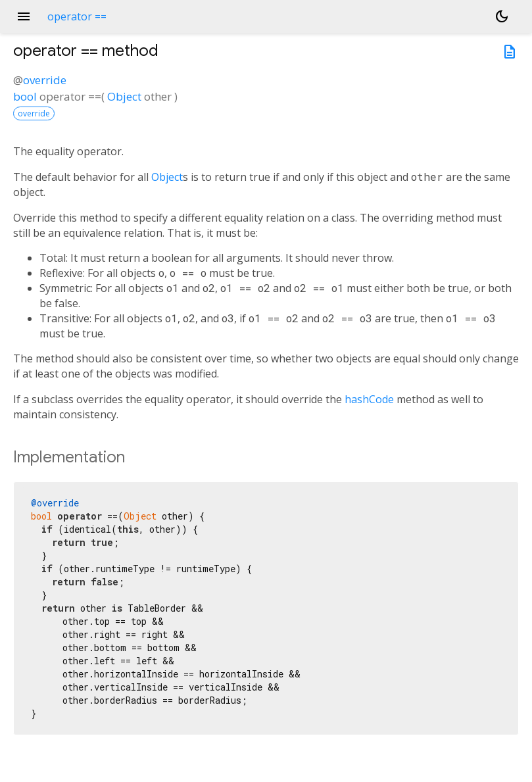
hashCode (369, 399)
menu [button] (24, 16)
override (45, 80)
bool (25, 96)
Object (124, 96)
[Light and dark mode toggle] (502, 16)
